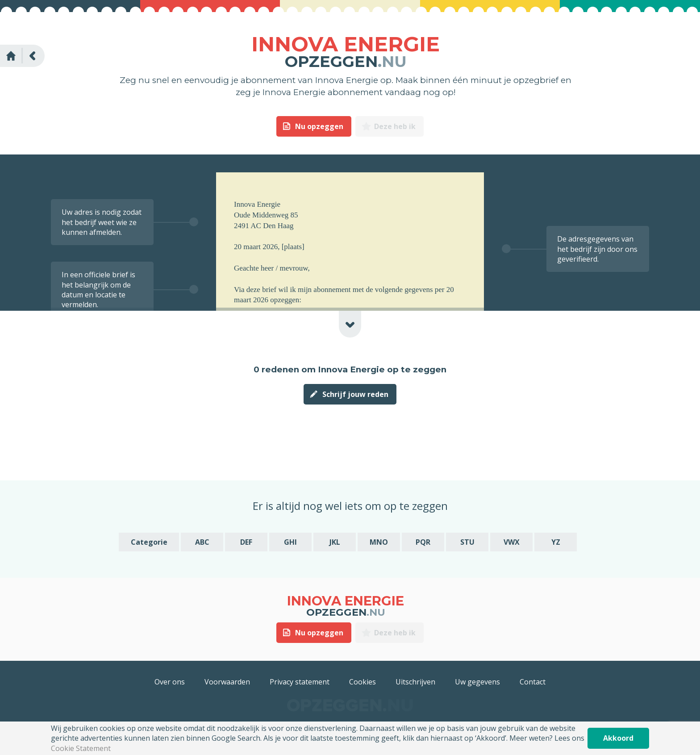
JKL (335, 542)
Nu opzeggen (319, 126)
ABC (202, 542)
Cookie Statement (81, 748)
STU (467, 542)
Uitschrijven (415, 682)
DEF (246, 542)
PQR (423, 542)
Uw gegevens (477, 682)
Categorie (149, 542)
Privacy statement (300, 682)
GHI (290, 542)
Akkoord (618, 738)
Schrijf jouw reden (355, 394)
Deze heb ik (395, 126)
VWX (512, 542)
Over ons (170, 682)
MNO (379, 542)
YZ (556, 542)
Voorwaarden (227, 682)
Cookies (362, 682)
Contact (533, 682)
